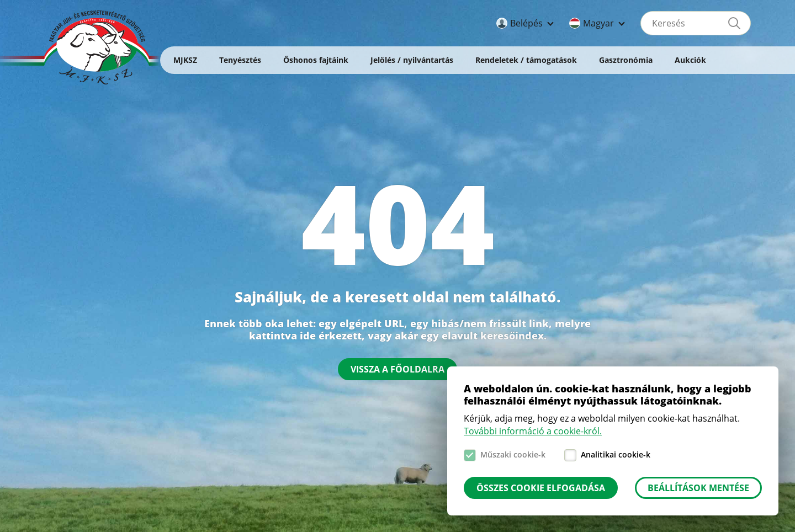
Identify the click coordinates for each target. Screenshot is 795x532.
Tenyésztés (240, 60)
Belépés (526, 23)
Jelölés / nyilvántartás (412, 60)
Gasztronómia (626, 60)
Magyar (598, 23)
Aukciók (690, 60)
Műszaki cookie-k (513, 454)
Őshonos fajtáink (316, 60)
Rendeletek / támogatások (526, 60)
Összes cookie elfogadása (541, 488)
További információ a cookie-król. (533, 431)
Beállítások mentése (698, 488)
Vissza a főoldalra (397, 369)
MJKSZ (185, 60)
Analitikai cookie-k (616, 454)
